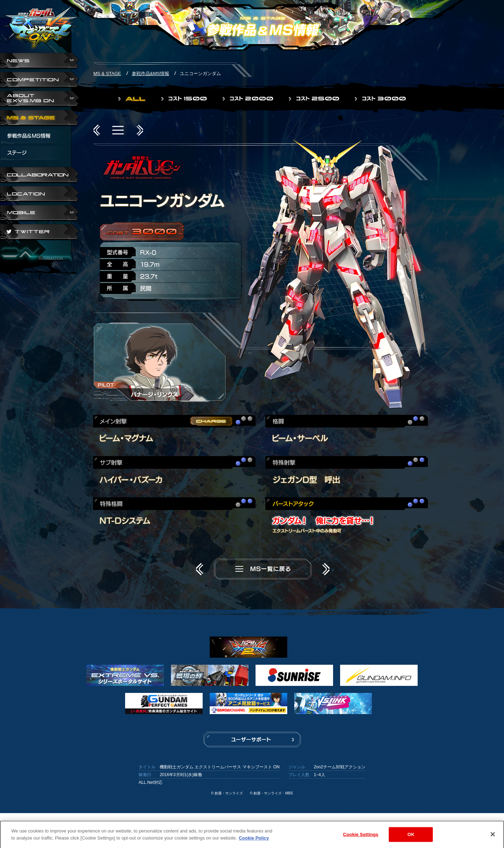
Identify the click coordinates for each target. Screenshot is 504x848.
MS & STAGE (39, 118)
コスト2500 (315, 99)
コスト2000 (248, 99)
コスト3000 (381, 99)
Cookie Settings (361, 838)
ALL (133, 99)
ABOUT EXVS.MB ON (39, 99)
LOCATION (39, 195)
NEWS (39, 61)
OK (411, 838)
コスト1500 (185, 99)
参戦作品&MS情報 (150, 73)
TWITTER (39, 233)
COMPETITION (39, 80)
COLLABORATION (39, 176)
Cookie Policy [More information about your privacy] (254, 841)
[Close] (493, 838)
